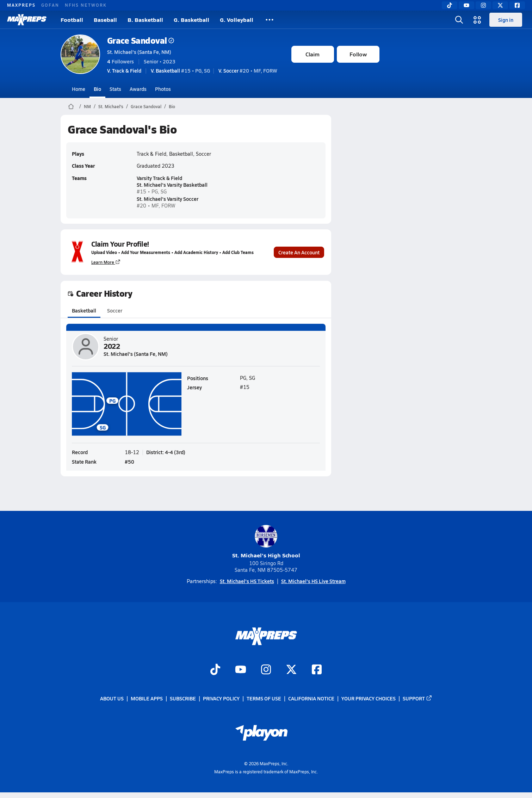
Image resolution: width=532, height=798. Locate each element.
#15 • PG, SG (180, 70)
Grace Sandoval (141, 40)
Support (417, 699)
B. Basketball (145, 20)
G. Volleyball (237, 20)
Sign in (506, 20)
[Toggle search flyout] (459, 20)
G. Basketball (191, 20)
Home (79, 89)
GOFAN (50, 5)
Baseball (105, 20)
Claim (313, 54)
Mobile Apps (147, 699)
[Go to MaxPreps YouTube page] (241, 670)
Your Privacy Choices (369, 699)
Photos (163, 89)
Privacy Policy (221, 699)
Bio (97, 89)
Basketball (84, 310)
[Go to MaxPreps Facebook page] (317, 670)
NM (87, 106)
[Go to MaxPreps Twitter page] (291, 670)
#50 (129, 461)
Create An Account (299, 252)
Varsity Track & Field (159, 178)
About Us (112, 699)
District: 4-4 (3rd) (166, 452)
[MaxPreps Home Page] (71, 106)
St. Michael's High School (266, 542)
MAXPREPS (21, 5)
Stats (115, 89)
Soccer (114, 310)
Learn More (106, 262)
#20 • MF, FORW (248, 70)
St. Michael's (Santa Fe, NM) (139, 52)
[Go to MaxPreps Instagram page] (266, 670)
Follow (358, 54)
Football (72, 20)
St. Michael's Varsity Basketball (172, 184)
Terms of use (264, 699)
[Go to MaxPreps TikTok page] (215, 670)
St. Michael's (111, 106)
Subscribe (183, 699)
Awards (138, 89)
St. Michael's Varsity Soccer (168, 199)
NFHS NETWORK (86, 5)
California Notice (311, 699)
